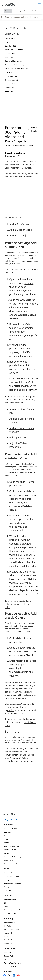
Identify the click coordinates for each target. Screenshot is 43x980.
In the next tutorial (13, 749)
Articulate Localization (14, 50)
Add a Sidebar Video (21, 230)
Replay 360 (10, 88)
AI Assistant (10, 38)
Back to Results (33, 129)
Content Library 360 (13, 61)
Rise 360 (9, 42)
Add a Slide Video (19, 224)
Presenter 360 (11, 76)
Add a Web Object (19, 235)
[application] (37, 974)
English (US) (12, 820)
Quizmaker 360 (11, 80)
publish (11, 710)
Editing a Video (18, 438)
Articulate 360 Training (14, 65)
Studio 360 (10, 72)
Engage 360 (10, 84)
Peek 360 (9, 91)
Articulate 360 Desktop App (17, 69)
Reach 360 (9, 57)
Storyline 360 (11, 46)
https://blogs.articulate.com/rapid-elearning (23, 665)
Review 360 (10, 54)
